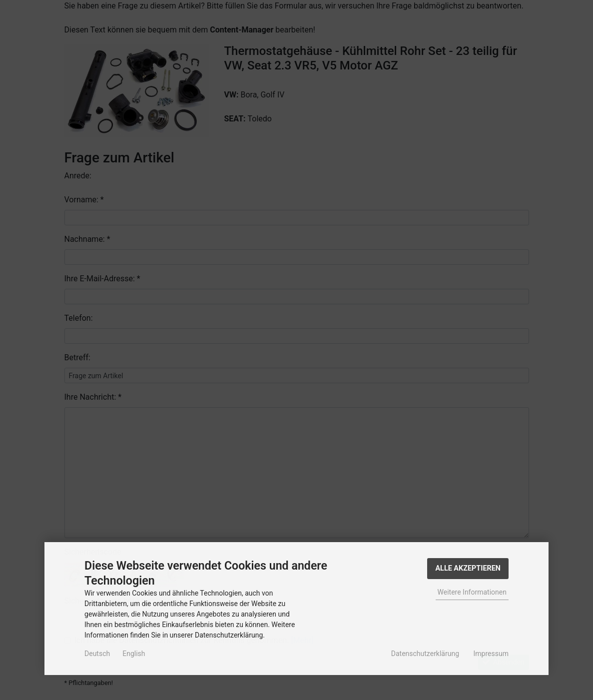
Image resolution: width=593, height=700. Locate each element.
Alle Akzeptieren (468, 568)
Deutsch (97, 654)
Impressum (491, 654)
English (134, 654)
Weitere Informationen (472, 592)
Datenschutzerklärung (425, 654)
